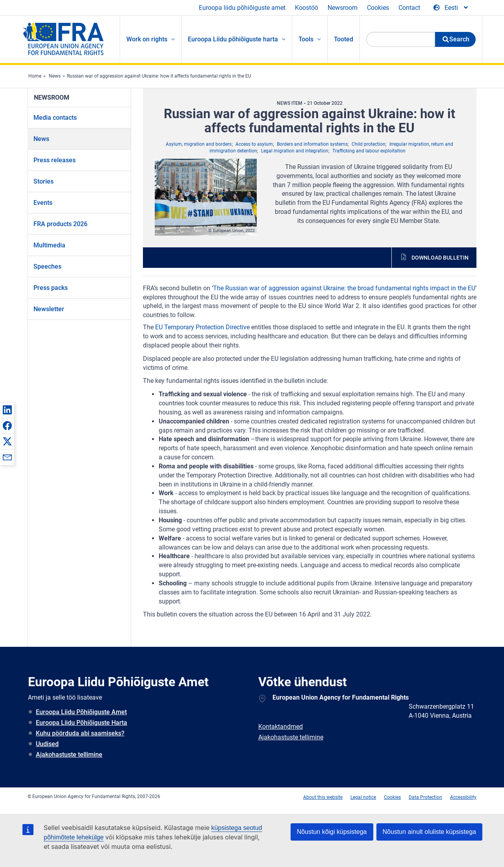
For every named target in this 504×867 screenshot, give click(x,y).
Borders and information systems (312, 144)
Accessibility (463, 797)
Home (35, 76)
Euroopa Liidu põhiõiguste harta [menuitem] (233, 39)
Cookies (378, 8)
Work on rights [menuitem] (147, 39)
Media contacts (55, 118)
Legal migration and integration (295, 151)
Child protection (369, 144)
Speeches (47, 266)
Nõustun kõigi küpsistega (332, 832)
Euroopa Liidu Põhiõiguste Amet (81, 712)
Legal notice (363, 797)
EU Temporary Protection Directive (202, 327)
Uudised (47, 744)
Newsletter (49, 309)
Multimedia (49, 245)
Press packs (51, 288)
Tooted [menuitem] (344, 39)
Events (43, 203)
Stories (44, 181)
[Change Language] (451, 8)
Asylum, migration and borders (199, 144)
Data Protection (425, 797)
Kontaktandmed (281, 727)
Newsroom (343, 8)
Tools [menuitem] (306, 39)
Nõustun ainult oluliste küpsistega (429, 832)
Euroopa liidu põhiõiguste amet (242, 8)
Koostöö (307, 8)
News (55, 76)
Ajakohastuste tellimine (69, 755)
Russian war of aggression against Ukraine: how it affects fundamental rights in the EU (159, 76)
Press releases (55, 160)
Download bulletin (440, 258)
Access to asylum (254, 144)
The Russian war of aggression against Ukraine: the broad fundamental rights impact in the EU (344, 288)
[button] (7, 410)
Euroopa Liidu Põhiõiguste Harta (82, 723)
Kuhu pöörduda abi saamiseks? (80, 733)
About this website (323, 797)
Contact (409, 8)
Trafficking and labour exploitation (369, 151)
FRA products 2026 (60, 224)
